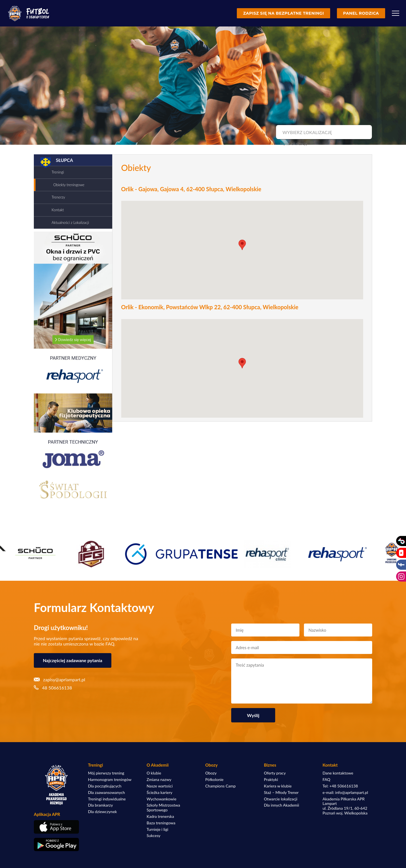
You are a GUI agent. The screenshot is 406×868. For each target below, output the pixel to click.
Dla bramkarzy (100, 805)
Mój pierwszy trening (106, 773)
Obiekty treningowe (69, 185)
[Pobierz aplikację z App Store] (56, 827)
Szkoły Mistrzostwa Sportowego (163, 808)
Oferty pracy (275, 773)
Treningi (58, 172)
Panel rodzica (361, 13)
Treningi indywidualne (107, 799)
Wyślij (253, 715)
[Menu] (396, 13)
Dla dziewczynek (102, 812)
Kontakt (58, 210)
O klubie (154, 773)
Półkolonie (214, 780)
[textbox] (323, 132)
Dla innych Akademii (282, 805)
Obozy (211, 773)
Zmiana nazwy (159, 780)
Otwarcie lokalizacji (281, 799)
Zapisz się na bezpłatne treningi (283, 13)
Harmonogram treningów (110, 780)
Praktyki (271, 780)
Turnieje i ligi (157, 829)
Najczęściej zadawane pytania (73, 660)
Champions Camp (220, 786)
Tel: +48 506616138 (340, 786)
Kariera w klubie (278, 786)
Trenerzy (58, 197)
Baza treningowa (161, 823)
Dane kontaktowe (338, 773)
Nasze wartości (160, 786)
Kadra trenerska (160, 816)
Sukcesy (154, 836)
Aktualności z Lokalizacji (70, 222)
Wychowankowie (162, 799)
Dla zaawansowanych (106, 793)
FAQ (326, 780)
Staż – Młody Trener (281, 793)
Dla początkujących (105, 786)
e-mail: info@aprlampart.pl (345, 793)
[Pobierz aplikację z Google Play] (56, 845)
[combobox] (323, 132)
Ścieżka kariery (159, 793)
